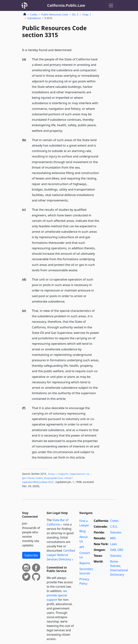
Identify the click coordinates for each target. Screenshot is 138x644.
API (82, 547)
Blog (83, 531)
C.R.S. (114, 527)
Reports (85, 563)
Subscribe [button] (31, 555)
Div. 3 (75, 14)
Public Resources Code (55, 14)
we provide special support (57, 595)
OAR (113, 550)
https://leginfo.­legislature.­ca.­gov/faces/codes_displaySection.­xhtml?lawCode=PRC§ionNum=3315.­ (57, 478)
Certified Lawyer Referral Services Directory (61, 555)
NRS (113, 538)
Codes (34, 14)
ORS (120, 550)
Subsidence (34, 18)
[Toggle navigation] (111, 5)
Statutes (116, 532)
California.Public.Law (66, 5)
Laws (114, 544)
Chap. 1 (87, 14)
